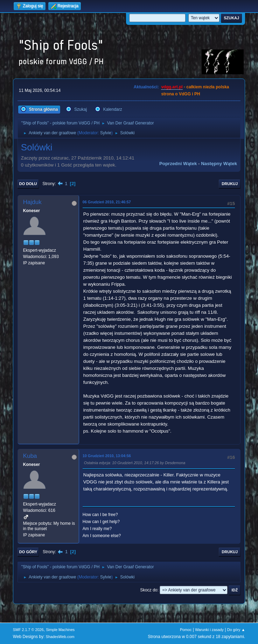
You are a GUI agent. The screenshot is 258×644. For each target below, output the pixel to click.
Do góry (28, 552)
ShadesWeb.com (60, 637)
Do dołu (28, 184)
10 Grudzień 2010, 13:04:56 (107, 456)
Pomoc (186, 630)
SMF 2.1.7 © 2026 (28, 630)
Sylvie (106, 133)
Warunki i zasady (209, 630)
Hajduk (32, 202)
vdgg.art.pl (172, 87)
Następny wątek (219, 164)
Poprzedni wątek (178, 164)
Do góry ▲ (236, 630)
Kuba (30, 456)
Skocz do (149, 590)
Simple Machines (60, 630)
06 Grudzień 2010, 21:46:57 (107, 202)
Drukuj (230, 184)
